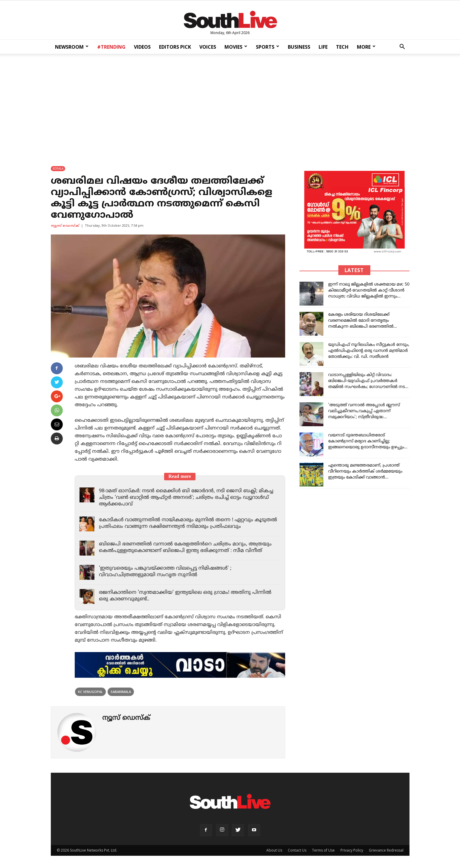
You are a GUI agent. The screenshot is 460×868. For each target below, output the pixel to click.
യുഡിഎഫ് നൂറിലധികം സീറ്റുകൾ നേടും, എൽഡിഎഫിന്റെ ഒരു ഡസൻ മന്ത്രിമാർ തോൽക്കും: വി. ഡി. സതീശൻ (369, 351)
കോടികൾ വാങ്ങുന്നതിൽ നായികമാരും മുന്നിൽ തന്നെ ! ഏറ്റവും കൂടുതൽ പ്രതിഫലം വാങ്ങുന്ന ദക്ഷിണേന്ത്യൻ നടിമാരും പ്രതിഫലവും (184, 523)
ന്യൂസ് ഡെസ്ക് (65, 226)
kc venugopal (90, 692)
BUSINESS (299, 47)
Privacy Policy (352, 850)
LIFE (323, 47)
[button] (402, 47)
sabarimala (121, 692)
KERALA (58, 168)
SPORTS (268, 47)
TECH (342, 47)
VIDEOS (142, 47)
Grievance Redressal (386, 850)
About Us (274, 850)
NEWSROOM (72, 47)
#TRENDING (111, 47)
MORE (366, 47)
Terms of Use (323, 850)
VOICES (208, 47)
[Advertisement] (230, 106)
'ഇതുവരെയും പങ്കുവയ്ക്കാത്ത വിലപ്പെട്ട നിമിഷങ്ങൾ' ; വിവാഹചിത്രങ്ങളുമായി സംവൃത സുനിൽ (167, 572)
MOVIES (236, 47)
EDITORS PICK (175, 47)
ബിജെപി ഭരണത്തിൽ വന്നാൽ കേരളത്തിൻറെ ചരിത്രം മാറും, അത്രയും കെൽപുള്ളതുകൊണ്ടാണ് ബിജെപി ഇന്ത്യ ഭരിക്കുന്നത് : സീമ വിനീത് (187, 548)
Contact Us (297, 850)
